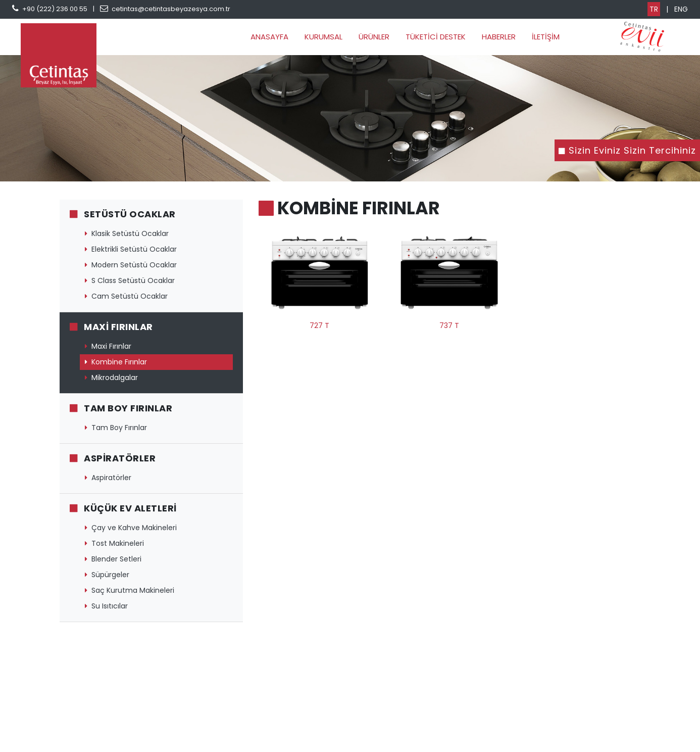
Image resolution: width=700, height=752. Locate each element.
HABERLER (499, 37)
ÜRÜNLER (374, 37)
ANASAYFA (269, 37)
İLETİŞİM (546, 37)
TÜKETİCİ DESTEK (436, 37)
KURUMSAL (323, 37)
